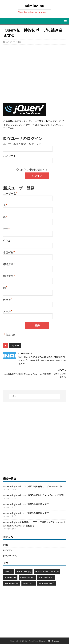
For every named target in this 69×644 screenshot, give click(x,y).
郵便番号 (9, 276)
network (8, 550)
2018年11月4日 (13, 42)
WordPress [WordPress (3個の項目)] (47, 583)
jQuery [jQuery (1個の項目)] (10, 577)
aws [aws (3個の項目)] (9, 571)
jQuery (15, 346)
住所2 (6, 241)
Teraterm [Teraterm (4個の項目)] (12, 583)
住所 (6, 229)
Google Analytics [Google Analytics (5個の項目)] (47, 571)
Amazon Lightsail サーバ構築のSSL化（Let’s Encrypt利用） (34, 495)
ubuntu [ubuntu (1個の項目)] (29, 583)
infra (6, 545)
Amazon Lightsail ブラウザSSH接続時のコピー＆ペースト (33, 486)
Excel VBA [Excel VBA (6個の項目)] (24, 571)
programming (10, 555)
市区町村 (9, 252)
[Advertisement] (34, 74)
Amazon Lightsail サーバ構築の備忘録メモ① (26, 513)
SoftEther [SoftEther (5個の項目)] (46, 577)
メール (8, 311)
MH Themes (53, 641)
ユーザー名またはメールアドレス (22, 144)
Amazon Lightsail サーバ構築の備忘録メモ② (26, 504)
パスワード (10, 156)
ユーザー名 (10, 193)
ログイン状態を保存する (34, 170)
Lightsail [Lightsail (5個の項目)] (27, 577)
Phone (8, 299)
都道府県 (9, 264)
